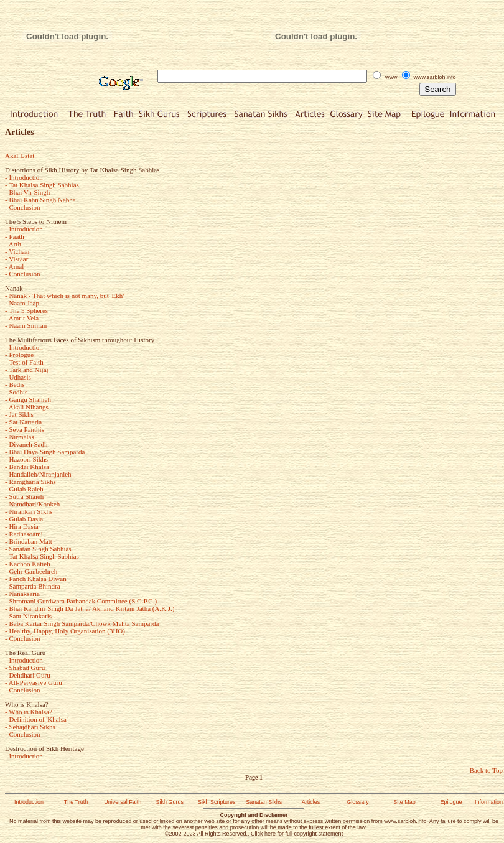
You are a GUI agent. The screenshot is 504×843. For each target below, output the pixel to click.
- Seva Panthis (25, 429)
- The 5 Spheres (26, 310)
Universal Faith (123, 802)
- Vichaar (17, 251)
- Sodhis (16, 392)
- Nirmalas (20, 437)
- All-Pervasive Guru (34, 682)
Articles (311, 802)
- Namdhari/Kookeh (32, 504)
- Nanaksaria (22, 594)
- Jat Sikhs (19, 414)
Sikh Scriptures (217, 802)
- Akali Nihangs (27, 407)
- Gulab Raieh (24, 489)
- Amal (14, 266)
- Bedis (15, 384)
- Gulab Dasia (24, 519)
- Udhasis (18, 377)
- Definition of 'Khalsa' (36, 719)
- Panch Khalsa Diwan (36, 579)
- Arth (13, 244)
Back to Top (486, 770)
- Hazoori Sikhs (26, 459)
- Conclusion (23, 207)
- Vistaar (16, 259)
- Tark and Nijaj (27, 370)
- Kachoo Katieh (28, 564)
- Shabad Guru (25, 668)
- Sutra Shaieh (24, 496)
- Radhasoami (24, 534)
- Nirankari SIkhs (29, 511)
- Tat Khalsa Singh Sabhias (42, 185)
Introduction (29, 802)
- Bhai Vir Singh (27, 192)
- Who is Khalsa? (29, 712)
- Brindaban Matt (29, 541)
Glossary (358, 802)
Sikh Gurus (170, 802)
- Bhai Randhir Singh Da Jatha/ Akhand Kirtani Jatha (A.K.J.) (90, 608)
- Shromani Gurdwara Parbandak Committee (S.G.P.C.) (81, 601)
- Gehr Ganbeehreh (31, 571)
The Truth (76, 802)
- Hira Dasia (22, 526)
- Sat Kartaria (23, 422)
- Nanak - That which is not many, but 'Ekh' (64, 296)
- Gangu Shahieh (28, 399)
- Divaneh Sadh (26, 444)
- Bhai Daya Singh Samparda (45, 452)
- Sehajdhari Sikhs (30, 727)
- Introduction (24, 177)
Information (489, 802)
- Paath (15, 236)
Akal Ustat (20, 156)
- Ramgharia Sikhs (30, 482)
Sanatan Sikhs (264, 802)
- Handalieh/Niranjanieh (38, 474)
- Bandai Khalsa (27, 467)
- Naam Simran (26, 325)
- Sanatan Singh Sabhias (38, 549)
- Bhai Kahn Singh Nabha (40, 200)
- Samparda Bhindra (33, 586)
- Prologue (19, 355)
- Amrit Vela (22, 318)
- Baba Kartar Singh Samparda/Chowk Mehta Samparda (82, 623)
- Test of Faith (24, 362)
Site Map (404, 802)
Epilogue (451, 802)
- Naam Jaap (22, 303)
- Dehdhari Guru (28, 675)
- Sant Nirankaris (28, 616)
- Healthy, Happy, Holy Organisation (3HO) (65, 631)
